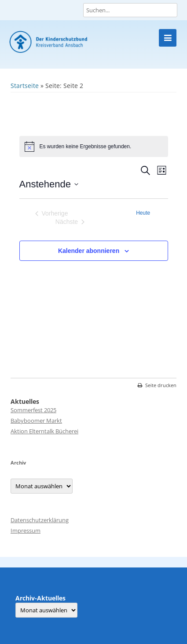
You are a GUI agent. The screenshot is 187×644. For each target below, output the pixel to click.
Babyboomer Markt (36, 421)
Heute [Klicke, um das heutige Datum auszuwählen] (143, 213)
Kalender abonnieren (89, 251)
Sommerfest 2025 (33, 410)
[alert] (94, 146)
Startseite (25, 86)
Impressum (26, 531)
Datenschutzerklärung (40, 520)
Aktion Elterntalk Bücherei (44, 431)
